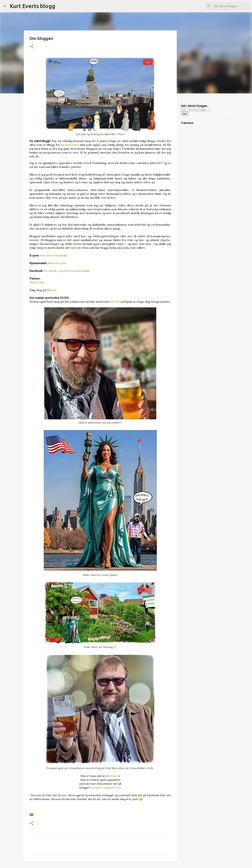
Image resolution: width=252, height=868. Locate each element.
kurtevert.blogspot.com (106, 787)
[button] (31, 47)
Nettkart (113, 776)
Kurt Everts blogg (32, 6)
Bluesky (52, 290)
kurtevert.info (57, 263)
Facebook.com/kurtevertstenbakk (67, 271)
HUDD (115, 302)
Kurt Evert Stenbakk (54, 255)
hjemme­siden (70, 145)
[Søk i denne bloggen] (231, 6)
